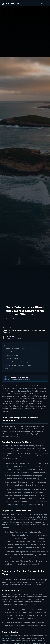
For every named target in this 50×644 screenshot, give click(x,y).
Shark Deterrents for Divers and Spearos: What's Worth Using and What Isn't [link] (25, 331)
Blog (9, 328)
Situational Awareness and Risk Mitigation (18, 362)
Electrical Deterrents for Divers (15, 349)
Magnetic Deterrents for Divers (15, 352)
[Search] (42, 3)
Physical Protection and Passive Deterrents (19, 365)
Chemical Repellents (12, 358)
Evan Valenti (11, 337)
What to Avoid (10, 368)
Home (3, 328)
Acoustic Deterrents (11, 355)
